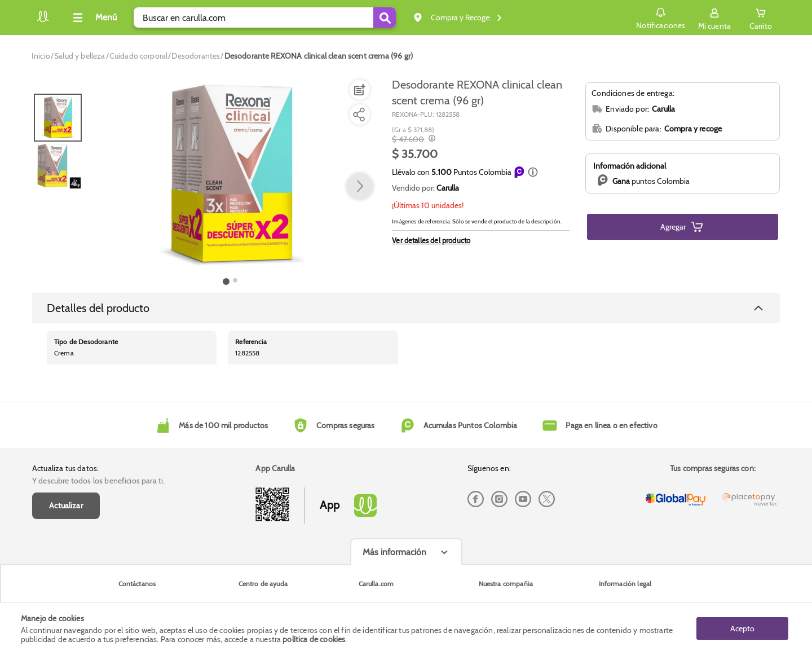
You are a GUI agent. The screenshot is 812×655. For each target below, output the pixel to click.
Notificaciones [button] (661, 17)
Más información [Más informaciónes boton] (394, 552)
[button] (533, 172)
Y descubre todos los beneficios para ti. (98, 481)
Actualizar (66, 505)
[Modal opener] (431, 139)
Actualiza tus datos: (65, 468)
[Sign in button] (714, 17)
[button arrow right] (360, 187)
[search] (265, 17)
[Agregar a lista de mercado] (359, 90)
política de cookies (314, 639)
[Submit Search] (385, 17)
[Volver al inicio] (43, 21)
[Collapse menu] (93, 17)
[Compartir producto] (359, 115)
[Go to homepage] (41, 56)
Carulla (448, 188)
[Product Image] (231, 175)
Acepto (742, 628)
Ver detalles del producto (431, 240)
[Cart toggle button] (761, 17)
